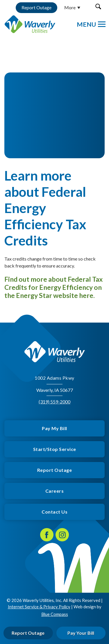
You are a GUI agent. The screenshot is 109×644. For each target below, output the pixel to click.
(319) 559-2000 (54, 402)
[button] (98, 7)
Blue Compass (55, 614)
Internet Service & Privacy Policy (39, 607)
